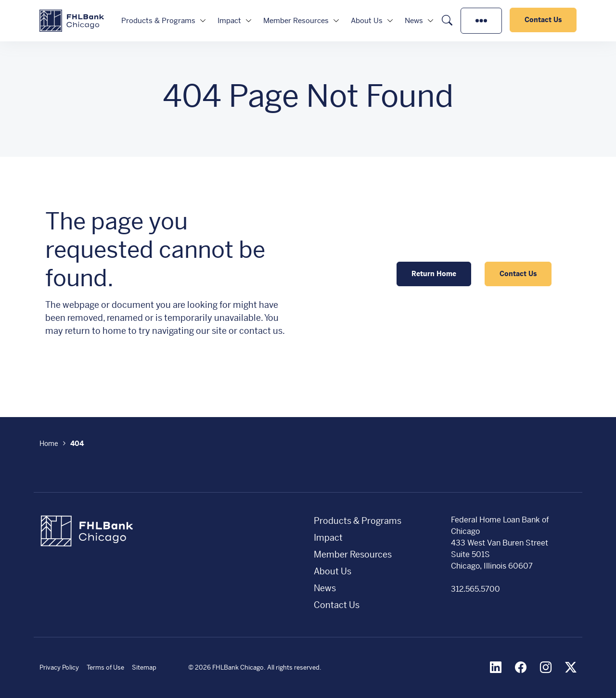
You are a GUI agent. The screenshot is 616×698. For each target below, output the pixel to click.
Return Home (434, 274)
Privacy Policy (59, 667)
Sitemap (144, 667)
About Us (367, 20)
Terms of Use (105, 667)
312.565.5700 (475, 589)
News (414, 20)
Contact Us (543, 20)
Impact (229, 20)
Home (49, 444)
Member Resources (296, 20)
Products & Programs (158, 20)
